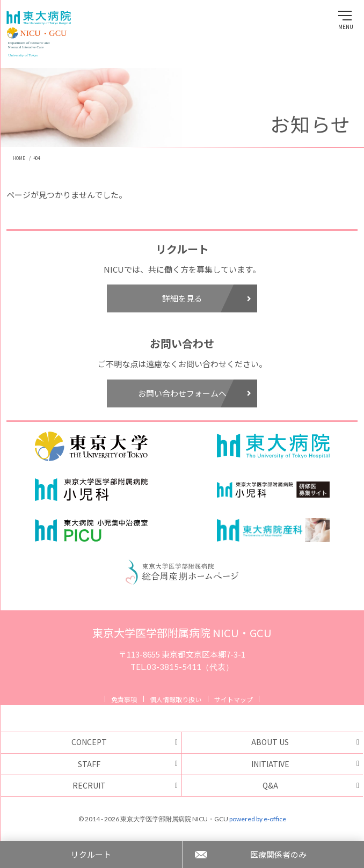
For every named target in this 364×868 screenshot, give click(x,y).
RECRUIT (89, 785)
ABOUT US (270, 742)
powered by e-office (258, 819)
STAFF (89, 764)
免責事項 (124, 699)
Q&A (270, 785)
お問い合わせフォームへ (195, 393)
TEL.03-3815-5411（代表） (182, 667)
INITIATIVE (270, 764)
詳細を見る (207, 298)
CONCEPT (89, 742)
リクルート (91, 854)
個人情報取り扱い (176, 699)
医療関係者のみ (278, 854)
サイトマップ (234, 699)
